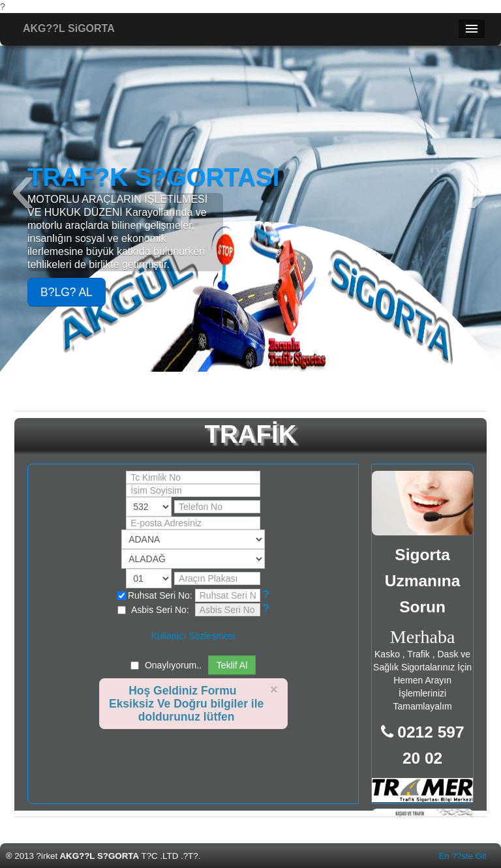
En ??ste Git (462, 856)
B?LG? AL (67, 292)
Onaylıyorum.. (173, 665)
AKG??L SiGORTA (69, 28)
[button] (266, 595)
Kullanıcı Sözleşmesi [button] (193, 636)
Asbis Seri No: (153, 610)
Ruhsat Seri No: (155, 595)
